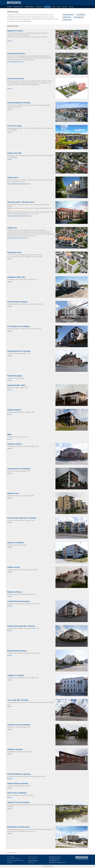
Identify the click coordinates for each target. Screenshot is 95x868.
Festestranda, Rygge (15, 376)
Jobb (54, 7)
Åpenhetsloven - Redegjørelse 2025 (57, 862)
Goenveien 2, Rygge (14, 126)
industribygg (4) (81, 15)
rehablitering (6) (67, 20)
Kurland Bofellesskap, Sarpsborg (19, 774)
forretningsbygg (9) (68, 15)
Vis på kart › (10, 862)
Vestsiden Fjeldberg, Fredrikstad (19, 103)
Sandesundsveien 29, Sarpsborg (19, 351)
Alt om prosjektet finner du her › (16, 62)
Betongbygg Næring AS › (55, 859)
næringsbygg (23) (79, 17)
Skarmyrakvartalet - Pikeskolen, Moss (21, 202)
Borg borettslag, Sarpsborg (17, 651)
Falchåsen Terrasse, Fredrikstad (19, 725)
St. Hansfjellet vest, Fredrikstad (18, 326)
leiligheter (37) (67, 17)
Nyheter (71, 7)
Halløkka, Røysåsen (14, 410)
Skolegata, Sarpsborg (15, 749)
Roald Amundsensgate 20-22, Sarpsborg (22, 518)
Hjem (9, 853)
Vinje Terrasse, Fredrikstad (17, 793)
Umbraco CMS (45, 866)
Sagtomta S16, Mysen (15, 31)
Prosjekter (39, 7)
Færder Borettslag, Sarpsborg (18, 783)
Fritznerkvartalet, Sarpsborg (17, 302)
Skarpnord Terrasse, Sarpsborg (18, 802)
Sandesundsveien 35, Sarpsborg (19, 469)
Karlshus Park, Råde (14, 153)
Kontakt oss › (31, 862)
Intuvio (52, 866)
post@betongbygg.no (33, 861)
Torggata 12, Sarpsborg (16, 675)
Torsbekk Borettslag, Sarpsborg (19, 601)
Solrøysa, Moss (13, 177)
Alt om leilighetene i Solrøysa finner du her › (19, 184)
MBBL (9, 435)
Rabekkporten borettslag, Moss (18, 827)
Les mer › (10, 41)
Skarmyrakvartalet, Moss (16, 54)
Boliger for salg (18, 7)
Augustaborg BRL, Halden (16, 385)
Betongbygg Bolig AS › (54, 861)
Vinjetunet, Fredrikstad (15, 543)
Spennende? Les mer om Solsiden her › (18, 238)
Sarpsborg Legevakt (14, 444)
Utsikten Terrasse (14, 567)
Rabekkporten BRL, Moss (16, 277)
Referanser (47, 7)
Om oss (59, 7)
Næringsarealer (29, 7)
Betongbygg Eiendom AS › (55, 857)
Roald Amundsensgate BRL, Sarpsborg (21, 626)
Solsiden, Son (12, 228)
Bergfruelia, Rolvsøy (14, 592)
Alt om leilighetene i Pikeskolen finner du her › (20, 216)
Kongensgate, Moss (14, 252)
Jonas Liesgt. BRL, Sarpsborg (18, 700)
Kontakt (65, 7)
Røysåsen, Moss (13, 493)
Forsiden (9, 7)
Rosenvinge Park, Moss (16, 79)
